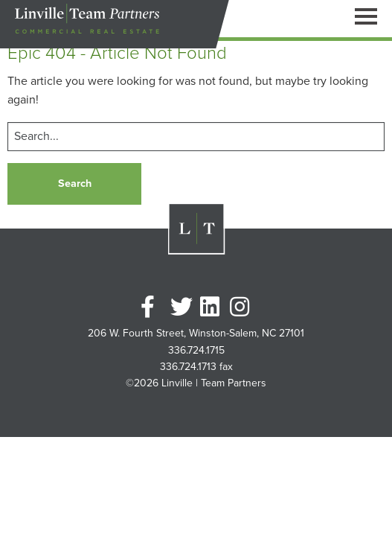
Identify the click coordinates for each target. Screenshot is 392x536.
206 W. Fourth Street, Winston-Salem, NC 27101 (196, 334)
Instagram (241, 307)
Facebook (152, 307)
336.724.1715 (196, 351)
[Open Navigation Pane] (366, 16)
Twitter (181, 307)
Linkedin (211, 307)
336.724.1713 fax (196, 367)
